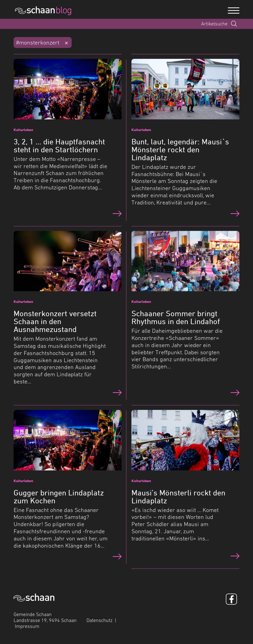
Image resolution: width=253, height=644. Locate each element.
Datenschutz (99, 620)
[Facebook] (231, 599)
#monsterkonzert (38, 42)
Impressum (27, 626)
